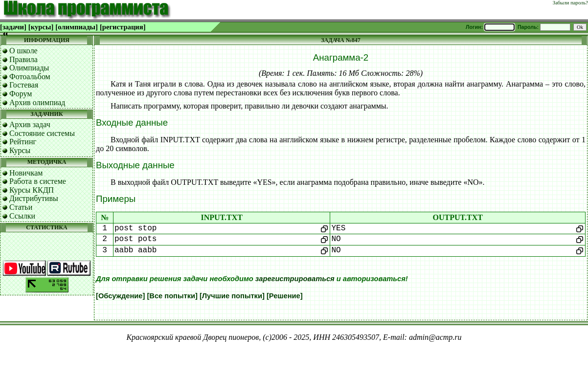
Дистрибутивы (34, 198)
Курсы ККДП (32, 190)
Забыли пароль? (570, 3)
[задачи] (13, 27)
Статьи (21, 207)
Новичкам (26, 173)
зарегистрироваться (295, 279)
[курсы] (41, 27)
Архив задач (30, 124)
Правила (23, 59)
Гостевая (24, 85)
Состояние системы (42, 133)
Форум (21, 94)
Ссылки (22, 216)
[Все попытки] (172, 296)
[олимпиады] (77, 27)
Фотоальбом (30, 77)
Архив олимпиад (37, 102)
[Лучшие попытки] (232, 296)
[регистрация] (123, 27)
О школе (23, 51)
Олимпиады (29, 68)
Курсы (20, 150)
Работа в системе (38, 181)
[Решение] (285, 296)
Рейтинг (23, 142)
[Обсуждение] (120, 296)
